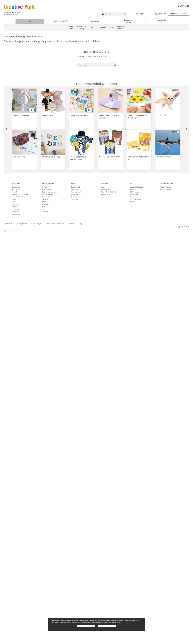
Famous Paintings (166, 185)
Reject (107, 626)
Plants (44, 203)
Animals (15, 193)
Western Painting (165, 188)
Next (186, 130)
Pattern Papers (47, 191)
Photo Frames (105, 196)
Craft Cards (75, 191)
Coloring (133, 191)
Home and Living (48, 185)
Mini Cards (75, 196)
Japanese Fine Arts (137, 188)
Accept (86, 626)
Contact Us (72, 225)
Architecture (16, 210)
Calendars (45, 213)
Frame (133, 203)
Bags (43, 208)
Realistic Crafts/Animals (20, 196)
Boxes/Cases (46, 206)
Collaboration (17, 188)
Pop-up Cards (76, 188)
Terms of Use (8, 225)
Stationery (75, 201)
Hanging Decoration (48, 198)
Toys (14, 203)
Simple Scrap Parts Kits (109, 193)
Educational (16, 191)
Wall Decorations (47, 196)
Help (81, 225)
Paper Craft (16, 185)
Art (131, 185)
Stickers (44, 188)
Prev (7, 130)
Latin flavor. (16, 215)
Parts (103, 188)
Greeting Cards (76, 193)
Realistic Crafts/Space (19, 198)
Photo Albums (105, 191)
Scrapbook (105, 185)
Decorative (16, 213)
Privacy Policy (22, 225)
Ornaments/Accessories (50, 193)
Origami (133, 198)
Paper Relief (134, 196)
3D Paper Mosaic (136, 201)
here (137, 621)
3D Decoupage (135, 193)
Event (14, 201)
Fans (43, 210)
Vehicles (15, 206)
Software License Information (54, 225)
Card (73, 185)
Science (15, 208)
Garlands (45, 201)
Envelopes (75, 198)
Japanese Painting (166, 191)
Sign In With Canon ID (179, 14)
